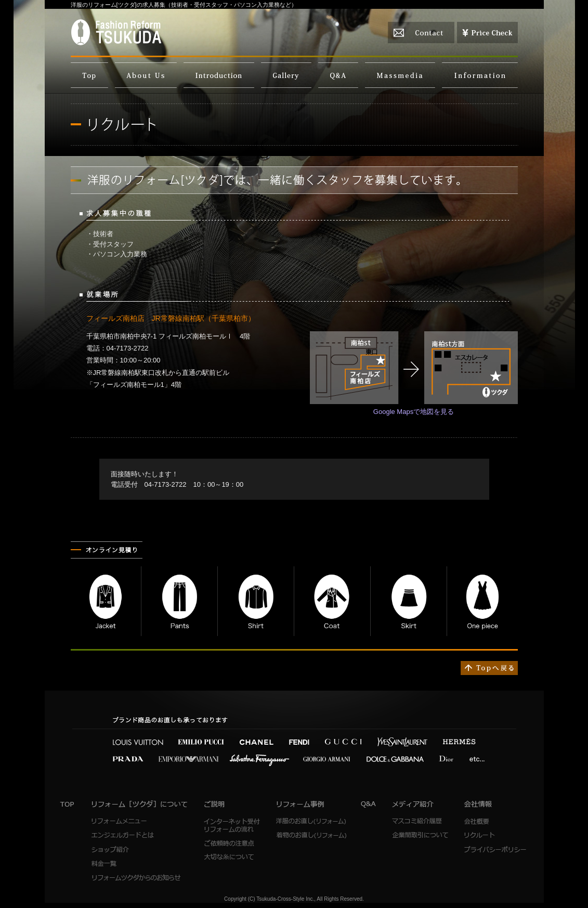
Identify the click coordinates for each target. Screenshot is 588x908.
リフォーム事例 (286, 75)
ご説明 (219, 75)
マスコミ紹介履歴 (420, 821)
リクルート (495, 835)
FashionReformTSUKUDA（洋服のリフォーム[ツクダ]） (116, 32)
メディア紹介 (400, 75)
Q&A (369, 804)
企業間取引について (420, 835)
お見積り (487, 33)
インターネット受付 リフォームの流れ (232, 825)
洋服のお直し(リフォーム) (311, 821)
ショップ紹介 (123, 849)
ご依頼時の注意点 (232, 843)
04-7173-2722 (166, 484)
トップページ (68, 804)
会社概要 (495, 821)
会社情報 (480, 75)
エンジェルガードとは (123, 835)
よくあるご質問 (338, 75)
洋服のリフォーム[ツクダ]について (146, 75)
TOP (89, 75)
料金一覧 (123, 864)
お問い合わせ (421, 33)
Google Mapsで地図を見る (414, 412)
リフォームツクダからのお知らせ (137, 878)
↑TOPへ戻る (489, 668)
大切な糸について (232, 857)
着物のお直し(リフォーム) (311, 835)
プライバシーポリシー (495, 849)
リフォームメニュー (123, 821)
